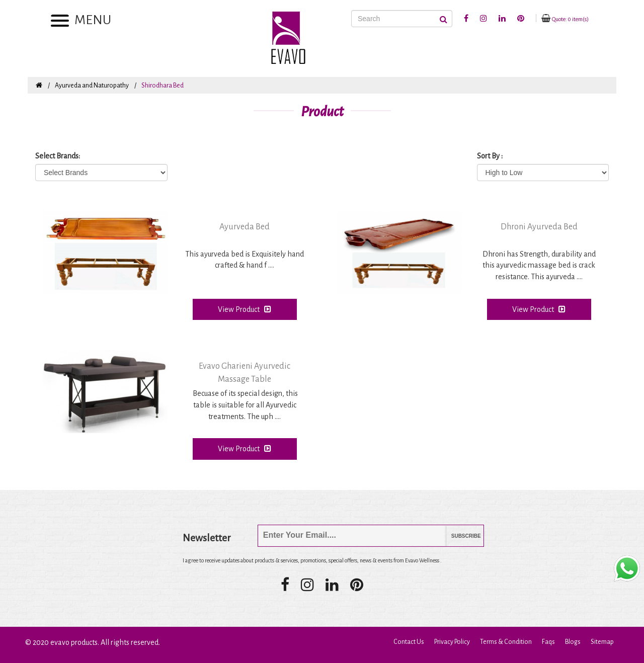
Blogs (573, 642)
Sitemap (602, 642)
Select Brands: (58, 156)
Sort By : (490, 156)
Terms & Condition (506, 642)
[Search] (402, 19)
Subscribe (459, 536)
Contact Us (409, 642)
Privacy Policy (452, 642)
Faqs (548, 642)
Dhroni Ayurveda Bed (539, 227)
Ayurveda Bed (245, 227)
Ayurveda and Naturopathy (92, 86)
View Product (245, 309)
